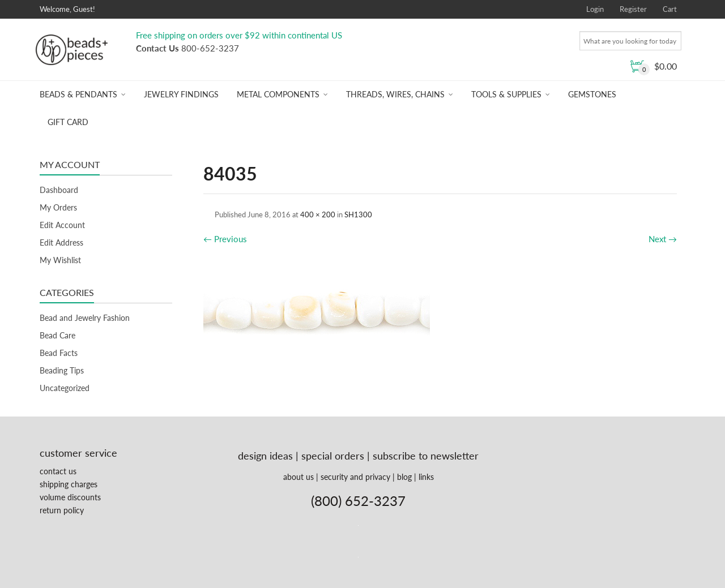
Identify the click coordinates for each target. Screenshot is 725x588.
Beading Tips (62, 370)
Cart (670, 9)
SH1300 (358, 214)
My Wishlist (60, 260)
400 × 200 (318, 214)
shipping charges (69, 484)
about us (298, 477)
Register (633, 9)
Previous (225, 239)
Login (595, 9)
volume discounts (70, 497)
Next (663, 239)
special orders (333, 456)
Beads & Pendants (78, 94)
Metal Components (278, 94)
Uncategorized (65, 388)
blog (404, 477)
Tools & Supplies (506, 94)
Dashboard (59, 190)
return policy (62, 510)
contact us (58, 471)
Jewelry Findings (181, 94)
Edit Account (62, 225)
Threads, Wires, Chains (395, 94)
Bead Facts (59, 353)
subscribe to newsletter (426, 456)
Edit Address (61, 243)
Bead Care (57, 335)
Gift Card (68, 122)
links (426, 477)
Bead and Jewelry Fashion (85, 318)
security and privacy (355, 477)
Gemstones (592, 94)
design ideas (265, 456)
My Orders (58, 207)
